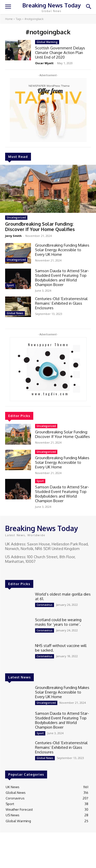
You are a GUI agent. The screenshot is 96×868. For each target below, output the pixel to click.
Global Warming (47, 42)
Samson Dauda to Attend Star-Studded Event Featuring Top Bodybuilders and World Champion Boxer (62, 278)
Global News (15, 313)
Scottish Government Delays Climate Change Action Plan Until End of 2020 (60, 53)
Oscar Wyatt (44, 63)
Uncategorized (16, 217)
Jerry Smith (13, 236)
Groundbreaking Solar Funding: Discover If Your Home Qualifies (40, 227)
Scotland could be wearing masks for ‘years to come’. (58, 622)
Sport (10, 285)
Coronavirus (45, 605)
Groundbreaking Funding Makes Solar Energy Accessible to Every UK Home (62, 250)
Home (9, 19)
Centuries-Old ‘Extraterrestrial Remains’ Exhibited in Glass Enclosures (61, 303)
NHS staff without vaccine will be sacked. (61, 648)
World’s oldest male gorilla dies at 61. (63, 596)
